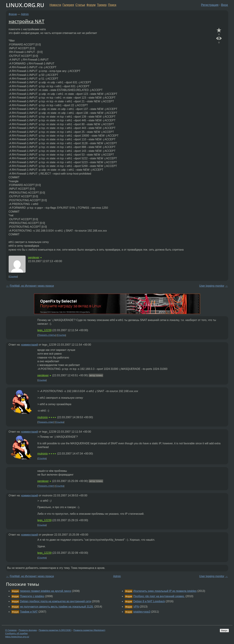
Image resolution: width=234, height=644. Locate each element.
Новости (55, 5)
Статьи (80, 5)
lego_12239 (45, 330)
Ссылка (13, 276)
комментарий (30, 345)
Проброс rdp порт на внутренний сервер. (159, 596)
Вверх (224, 631)
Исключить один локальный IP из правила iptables (165, 591)
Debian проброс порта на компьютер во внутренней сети (56, 601)
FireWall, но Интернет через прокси (32, 286)
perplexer (34, 257)
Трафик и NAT (29, 612)
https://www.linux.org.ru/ (17, 637)
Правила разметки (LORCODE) (55, 630)
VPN (136, 607)
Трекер (102, 5)
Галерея (68, 5)
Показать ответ (46, 422)
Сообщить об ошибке (17, 633)
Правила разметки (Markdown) (89, 630)
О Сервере (11, 630)
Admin (25, 14)
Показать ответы (47, 335)
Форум (91, 5)
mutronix (43, 417)
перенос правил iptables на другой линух (46, 591)
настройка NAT (27, 21)
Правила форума (28, 630)
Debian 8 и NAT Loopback (149, 601)
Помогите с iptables (32, 596)
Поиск (112, 5)
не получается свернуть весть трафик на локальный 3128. (57, 607)
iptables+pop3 (142, 612)
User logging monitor (212, 286)
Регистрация (210, 5)
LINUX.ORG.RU (25, 5)
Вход (225, 5)
